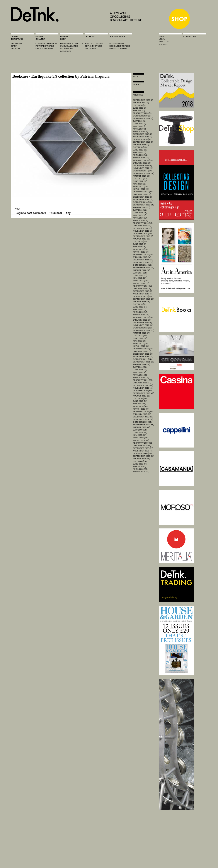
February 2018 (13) (143, 160)
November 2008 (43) (143, 451)
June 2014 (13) (140, 275)
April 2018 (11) (140, 155)
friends (163, 44)
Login (19, 213)
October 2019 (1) (142, 116)
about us (164, 42)
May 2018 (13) (140, 152)
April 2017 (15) (140, 186)
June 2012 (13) (140, 338)
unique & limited (69, 46)
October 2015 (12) (142, 234)
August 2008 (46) (141, 459)
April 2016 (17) (140, 218)
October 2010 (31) (142, 391)
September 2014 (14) (144, 268)
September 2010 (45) (144, 393)
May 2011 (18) (140, 372)
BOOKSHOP (66, 51)
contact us (190, 36)
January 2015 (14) (142, 257)
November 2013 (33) (143, 294)
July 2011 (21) (140, 367)
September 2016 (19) (144, 205)
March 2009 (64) (141, 440)
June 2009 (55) (140, 432)
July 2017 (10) (140, 179)
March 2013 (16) (141, 315)
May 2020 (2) (139, 111)
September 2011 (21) (144, 362)
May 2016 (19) (140, 215)
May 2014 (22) (140, 278)
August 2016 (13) (141, 207)
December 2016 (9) (142, 197)
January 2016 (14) (142, 226)
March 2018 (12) (141, 158)
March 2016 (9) (141, 220)
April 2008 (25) (140, 469)
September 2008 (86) (144, 456)
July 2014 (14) (140, 273)
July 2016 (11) (140, 210)
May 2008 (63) (140, 466)
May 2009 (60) (140, 435)
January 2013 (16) (142, 320)
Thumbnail (56, 213)
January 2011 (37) (142, 383)
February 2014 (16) (143, 286)
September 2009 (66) (144, 425)
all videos (90, 49)
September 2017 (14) (144, 173)
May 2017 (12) (140, 184)
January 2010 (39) (142, 414)
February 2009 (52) (143, 443)
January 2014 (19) (142, 289)
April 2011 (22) (140, 375)
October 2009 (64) (142, 422)
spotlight (16, 43)
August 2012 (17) (141, 333)
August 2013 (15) (141, 302)
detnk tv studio (94, 46)
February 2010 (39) (143, 412)
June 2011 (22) (140, 370)
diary (14, 46)
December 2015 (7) (142, 228)
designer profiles (120, 46)
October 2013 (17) (142, 296)
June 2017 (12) (140, 181)
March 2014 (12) (141, 283)
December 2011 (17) (143, 354)
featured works (45, 46)
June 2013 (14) (140, 307)
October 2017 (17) (142, 171)
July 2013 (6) (139, 304)
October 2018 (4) (142, 139)
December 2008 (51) (143, 448)
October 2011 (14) (142, 359)
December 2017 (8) (142, 166)
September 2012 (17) (144, 330)
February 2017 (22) (143, 192)
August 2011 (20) (141, 364)
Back (136, 77)
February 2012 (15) (143, 349)
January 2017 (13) (142, 194)
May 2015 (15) (140, 247)
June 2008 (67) (140, 464)
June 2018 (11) (140, 150)
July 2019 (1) (139, 121)
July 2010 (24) (140, 398)
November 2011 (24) (143, 357)
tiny (68, 213)
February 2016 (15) (143, 223)
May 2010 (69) (140, 404)
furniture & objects (72, 43)
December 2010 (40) (143, 385)
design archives (45, 49)
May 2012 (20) (140, 341)
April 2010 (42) (140, 406)
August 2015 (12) (141, 239)
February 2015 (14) (143, 255)
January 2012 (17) (142, 351)
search (137, 84)
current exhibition (46, 43)
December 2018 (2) (142, 134)
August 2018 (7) (141, 145)
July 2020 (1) (139, 105)
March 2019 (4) (141, 132)
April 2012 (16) (140, 343)
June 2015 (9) (140, 244)
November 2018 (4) (143, 137)
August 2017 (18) (141, 176)
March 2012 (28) (141, 346)
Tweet (17, 209)
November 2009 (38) (143, 419)
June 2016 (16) (140, 213)
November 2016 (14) (143, 200)
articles (16, 49)
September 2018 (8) (143, 142)
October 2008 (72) (142, 453)
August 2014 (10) (141, 270)
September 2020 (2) (143, 100)
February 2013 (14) (143, 317)
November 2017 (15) (143, 168)
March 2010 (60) (141, 409)
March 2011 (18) (141, 378)
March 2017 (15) (141, 189)
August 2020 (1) (141, 103)
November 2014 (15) (143, 262)
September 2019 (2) (143, 118)
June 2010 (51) (140, 401)
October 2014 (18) (142, 265)
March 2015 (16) (141, 252)
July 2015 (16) (140, 241)
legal (162, 39)
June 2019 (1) (140, 124)
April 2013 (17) (140, 312)
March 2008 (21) (141, 472)
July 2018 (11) (140, 147)
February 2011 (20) (143, 380)
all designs (67, 49)
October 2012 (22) (142, 328)
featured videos (94, 43)
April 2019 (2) (140, 129)
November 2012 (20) (143, 325)
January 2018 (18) (142, 163)
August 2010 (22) (141, 396)
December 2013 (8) (142, 291)
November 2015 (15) (143, 231)
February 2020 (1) (142, 113)
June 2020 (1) (140, 108)
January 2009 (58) (142, 446)
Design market (118, 43)
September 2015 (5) (143, 236)
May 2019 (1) (139, 126)
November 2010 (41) (143, 388)
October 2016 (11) (142, 202)
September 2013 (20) (144, 299)
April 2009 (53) (140, 438)
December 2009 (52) (143, 417)
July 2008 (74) (140, 461)
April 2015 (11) (140, 249)
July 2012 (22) (140, 336)
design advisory (118, 49)
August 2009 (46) (141, 427)
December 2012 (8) (142, 323)
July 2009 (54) (140, 430)
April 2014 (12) (140, 281)
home (162, 36)
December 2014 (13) (143, 260)
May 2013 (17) (140, 309)
